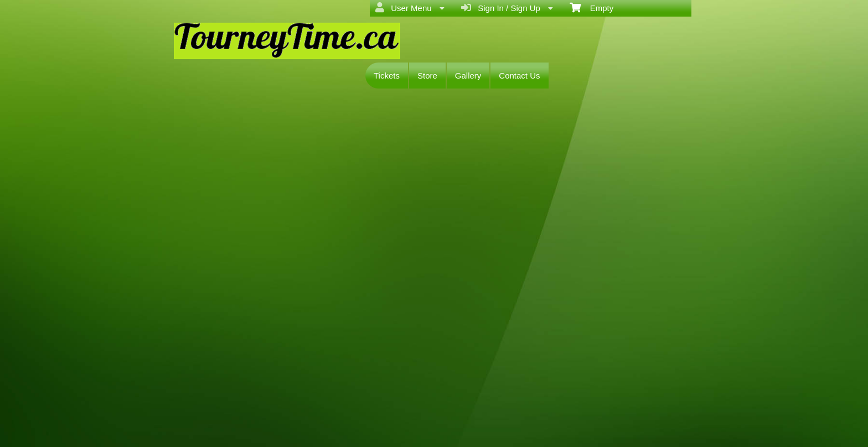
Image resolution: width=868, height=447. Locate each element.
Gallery (468, 76)
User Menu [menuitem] (410, 8)
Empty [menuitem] (591, 7)
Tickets (387, 76)
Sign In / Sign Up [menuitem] (507, 8)
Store (427, 76)
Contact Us (519, 76)
